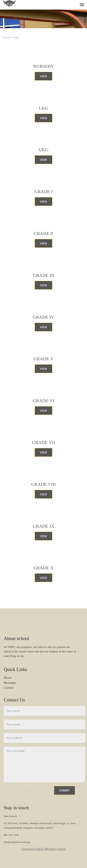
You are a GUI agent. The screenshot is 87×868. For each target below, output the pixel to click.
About (8, 678)
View (43, 76)
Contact (9, 688)
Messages (10, 683)
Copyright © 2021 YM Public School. (43, 849)
